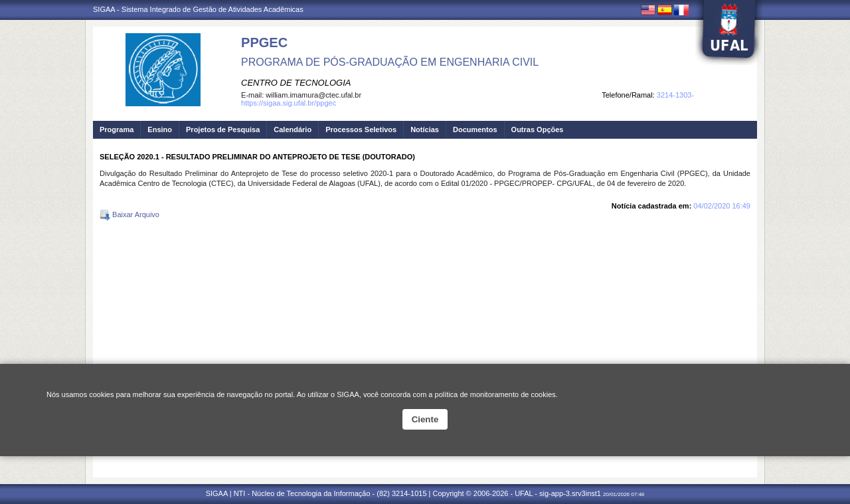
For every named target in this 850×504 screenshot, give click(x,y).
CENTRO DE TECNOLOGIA (296, 83)
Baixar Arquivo (129, 214)
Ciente (425, 419)
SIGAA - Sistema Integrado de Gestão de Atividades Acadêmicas (198, 9)
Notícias (425, 129)
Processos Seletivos (361, 129)
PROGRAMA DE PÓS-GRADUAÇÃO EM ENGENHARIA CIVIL (390, 62)
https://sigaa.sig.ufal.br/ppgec (289, 103)
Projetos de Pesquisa (223, 129)
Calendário (293, 129)
